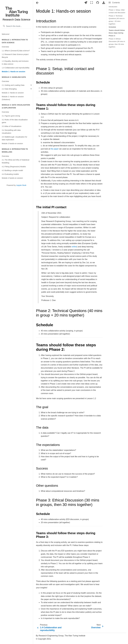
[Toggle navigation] (37, 3)
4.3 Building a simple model (12, 170)
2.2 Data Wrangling (9, 89)
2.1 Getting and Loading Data (13, 85)
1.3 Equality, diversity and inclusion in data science (15, 63)
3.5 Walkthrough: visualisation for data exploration (14, 138)
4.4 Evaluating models (10, 174)
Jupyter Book (21, 185)
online (74, 247)
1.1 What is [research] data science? (16, 51)
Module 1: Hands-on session (14, 72)
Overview (5, 47)
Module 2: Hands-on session (13, 93)
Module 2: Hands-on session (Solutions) (13, 98)
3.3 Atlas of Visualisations (12, 126)
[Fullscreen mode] (92, 3)
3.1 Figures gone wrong (11, 116)
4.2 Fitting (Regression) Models (14, 167)
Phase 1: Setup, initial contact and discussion (117, 11)
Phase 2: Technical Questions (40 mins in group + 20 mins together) (117, 20)
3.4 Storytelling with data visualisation (11, 132)
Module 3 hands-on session (12, 143)
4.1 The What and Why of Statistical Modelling (16, 161)
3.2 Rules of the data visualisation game (15, 121)
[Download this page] (104, 3)
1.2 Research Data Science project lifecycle (15, 56)
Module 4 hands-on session (12, 178)
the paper (55, 149)
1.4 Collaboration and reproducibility (16, 68)
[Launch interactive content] (86, 3)
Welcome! (6, 34)
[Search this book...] (16, 26)
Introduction (113, 7)
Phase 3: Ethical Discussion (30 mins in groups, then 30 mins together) (117, 43)
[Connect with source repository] (98, 3)
